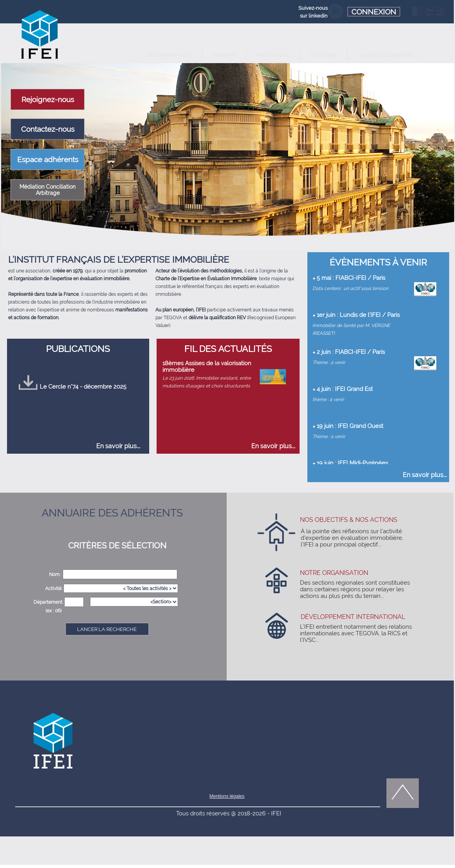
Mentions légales (227, 796)
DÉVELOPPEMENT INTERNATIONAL (353, 617)
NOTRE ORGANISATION (334, 573)
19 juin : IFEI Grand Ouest (350, 426)
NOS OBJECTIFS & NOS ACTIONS (349, 520)
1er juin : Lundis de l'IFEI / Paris (358, 315)
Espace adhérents (48, 159)
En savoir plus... (118, 446)
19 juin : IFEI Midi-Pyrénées (352, 463)
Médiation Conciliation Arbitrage (48, 190)
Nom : (56, 575)
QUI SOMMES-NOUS (170, 55)
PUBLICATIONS (273, 55)
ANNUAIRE (224, 55)
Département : (49, 602)
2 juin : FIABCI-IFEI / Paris (351, 352)
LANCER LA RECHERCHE (107, 629)
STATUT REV (323, 55)
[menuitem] (170, 55)
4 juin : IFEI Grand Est (345, 389)
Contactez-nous (48, 129)
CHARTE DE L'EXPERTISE (385, 55)
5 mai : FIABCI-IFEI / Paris (351, 278)
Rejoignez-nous (48, 99)
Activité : (54, 589)
